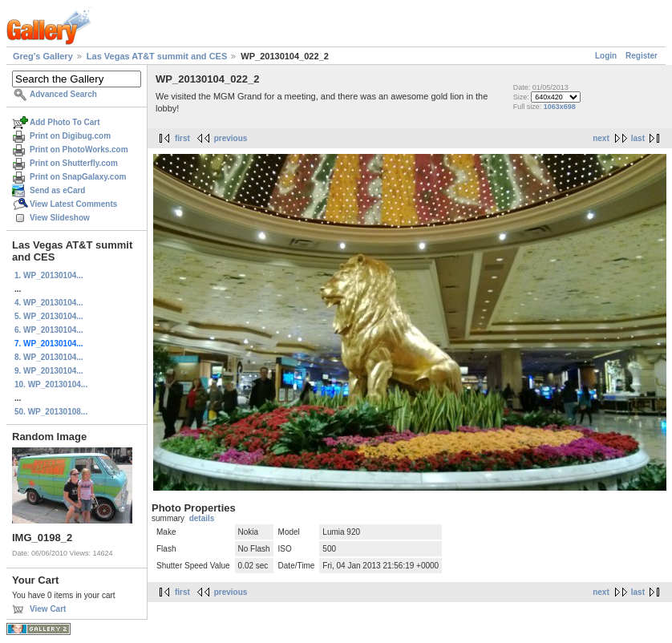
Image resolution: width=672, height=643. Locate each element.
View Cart (48, 609)
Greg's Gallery (43, 56)
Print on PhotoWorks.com (79, 150)
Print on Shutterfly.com (74, 163)
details (202, 518)
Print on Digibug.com (70, 136)
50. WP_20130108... (51, 412)
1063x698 (560, 107)
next (601, 138)
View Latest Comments (73, 204)
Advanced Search (63, 94)
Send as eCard (57, 190)
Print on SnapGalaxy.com (78, 177)
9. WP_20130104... (49, 371)
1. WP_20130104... (49, 275)
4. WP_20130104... (49, 303)
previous (231, 138)
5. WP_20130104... (49, 316)
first (182, 138)
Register (642, 56)
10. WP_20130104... (51, 384)
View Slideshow (60, 218)
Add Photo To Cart (65, 122)
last (638, 138)
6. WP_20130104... (49, 330)
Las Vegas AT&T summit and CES (157, 56)
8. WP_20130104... (49, 357)
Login (606, 56)
